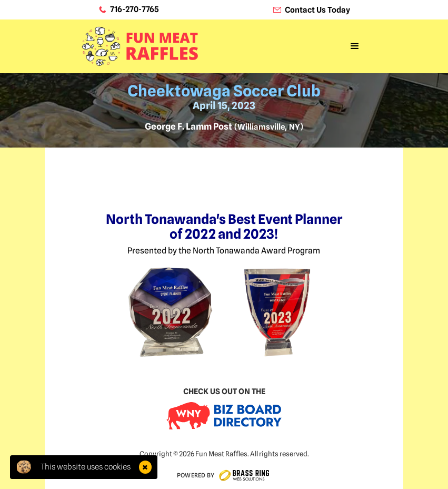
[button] (355, 46)
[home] (140, 46)
